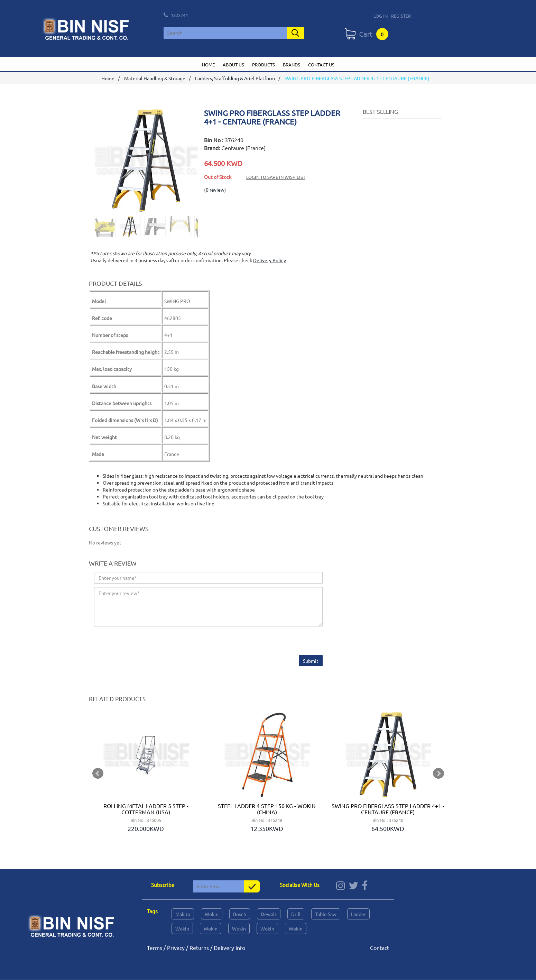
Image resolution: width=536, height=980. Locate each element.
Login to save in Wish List (276, 177)
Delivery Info (229, 948)
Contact (380, 948)
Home (208, 65)
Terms (155, 948)
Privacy (176, 948)
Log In (381, 16)
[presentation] (147, 642)
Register (401, 16)
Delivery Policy (270, 260)
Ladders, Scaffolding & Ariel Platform (235, 79)
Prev (98, 774)
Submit (311, 661)
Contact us (321, 65)
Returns (199, 948)
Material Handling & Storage (155, 79)
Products (264, 65)
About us (233, 65)
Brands (292, 65)
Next (438, 774)
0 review (215, 190)
